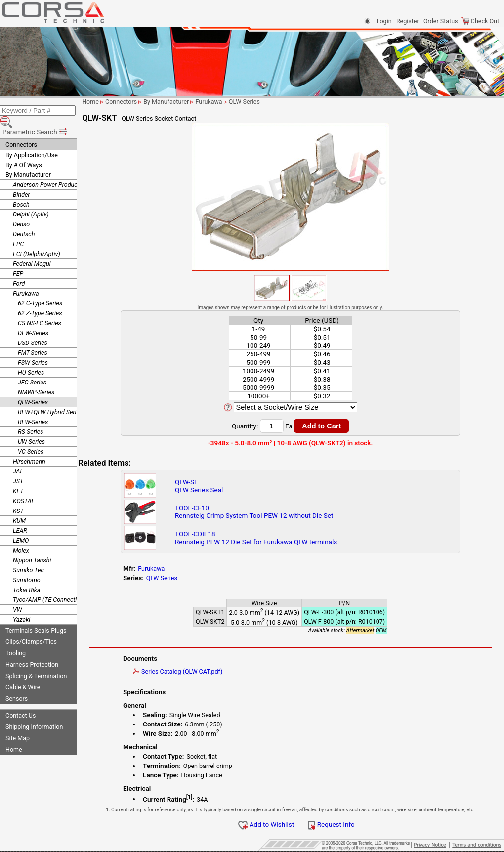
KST (18, 497)
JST (18, 467)
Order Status (441, 21)
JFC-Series (32, 368)
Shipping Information (34, 713)
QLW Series (182, 578)
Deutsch (24, 220)
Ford (19, 270)
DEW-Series (33, 319)
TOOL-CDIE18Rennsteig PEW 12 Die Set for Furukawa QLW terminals (273, 538)
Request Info (342, 824)
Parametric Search (35, 118)
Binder (21, 181)
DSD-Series (33, 329)
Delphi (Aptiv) (31, 200)
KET (18, 477)
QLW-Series (33, 388)
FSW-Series (33, 349)
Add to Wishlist (277, 824)
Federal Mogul (32, 250)
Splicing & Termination (36, 662)
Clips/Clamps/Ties (31, 628)
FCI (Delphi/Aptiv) (37, 240)
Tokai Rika (26, 576)
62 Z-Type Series (40, 299)
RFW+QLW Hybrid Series (50, 398)
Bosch (21, 191)
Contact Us (21, 702)
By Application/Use (32, 141)
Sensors (17, 685)
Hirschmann (29, 447)
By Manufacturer (28, 161)
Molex (21, 536)
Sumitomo (27, 566)
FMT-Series (33, 339)
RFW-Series (33, 408)
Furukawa (26, 279)
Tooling (16, 639)
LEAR (20, 517)
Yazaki (21, 606)
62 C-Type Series (40, 289)
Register (408, 21)
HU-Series (31, 359)
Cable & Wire (23, 673)
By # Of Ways (24, 151)
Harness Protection (32, 651)
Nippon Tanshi (32, 546)
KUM (19, 507)
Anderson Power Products (48, 171)
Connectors (21, 131)
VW (17, 596)
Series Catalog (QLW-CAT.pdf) (197, 671)
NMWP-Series (36, 378)
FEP (18, 260)
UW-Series (31, 428)
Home (14, 736)
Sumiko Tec (28, 556)
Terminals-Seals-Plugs (36, 617)
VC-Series (31, 438)
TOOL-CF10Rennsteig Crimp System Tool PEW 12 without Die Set (271, 511)
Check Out (480, 21)
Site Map (18, 724)
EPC (18, 230)
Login (384, 21)
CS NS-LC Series (40, 309)
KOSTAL (24, 487)
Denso (21, 210)
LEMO (21, 527)
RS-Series (30, 418)
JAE (18, 457)
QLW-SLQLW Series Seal (216, 486)
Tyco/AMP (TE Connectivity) (50, 586)
